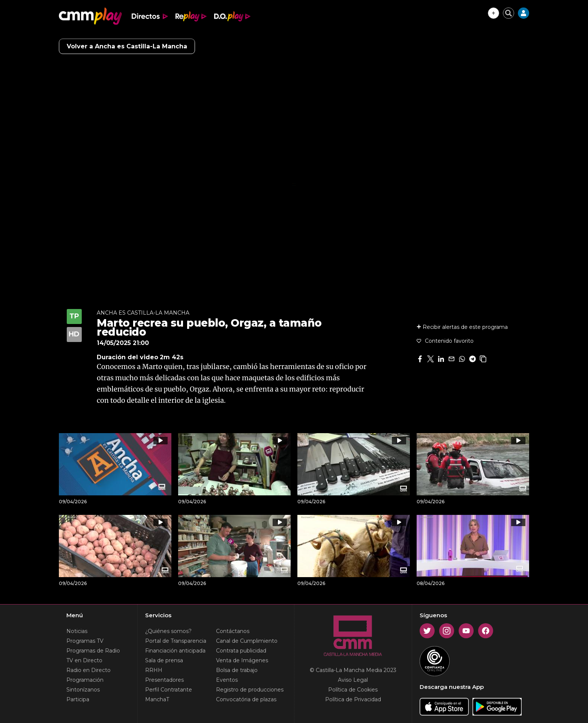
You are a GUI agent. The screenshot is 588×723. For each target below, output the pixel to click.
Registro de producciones (250, 690)
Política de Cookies (353, 690)
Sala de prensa (164, 660)
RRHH (154, 670)
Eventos (227, 680)
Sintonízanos (83, 690)
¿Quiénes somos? (168, 631)
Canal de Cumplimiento (247, 641)
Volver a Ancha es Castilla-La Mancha (127, 46)
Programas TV (85, 641)
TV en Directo (84, 660)
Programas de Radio (93, 651)
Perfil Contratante (169, 690)
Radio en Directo (88, 670)
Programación (85, 680)
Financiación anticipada (175, 651)
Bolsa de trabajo (237, 670)
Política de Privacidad (353, 699)
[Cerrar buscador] (508, 13)
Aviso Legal (353, 680)
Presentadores (164, 680)
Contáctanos (233, 631)
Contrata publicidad (241, 651)
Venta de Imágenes (242, 660)
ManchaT (157, 699)
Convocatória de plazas (246, 699)
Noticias (77, 631)
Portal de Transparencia (176, 641)
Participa (78, 699)
